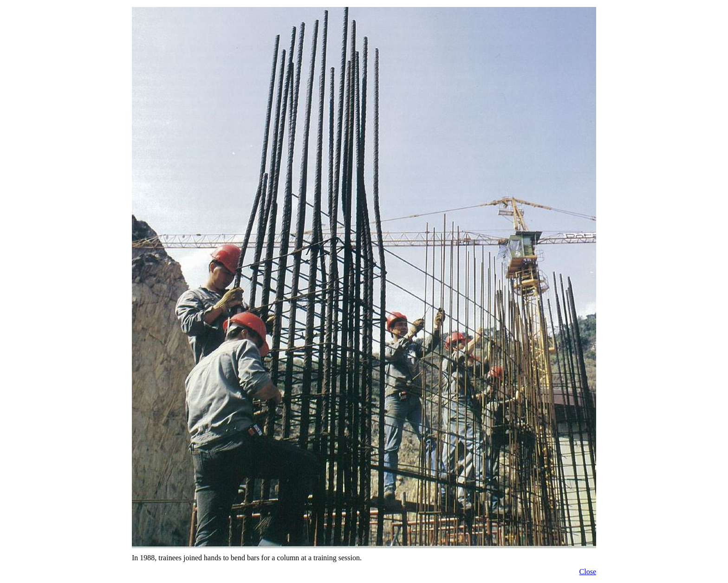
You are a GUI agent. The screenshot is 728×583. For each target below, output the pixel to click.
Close (588, 572)
